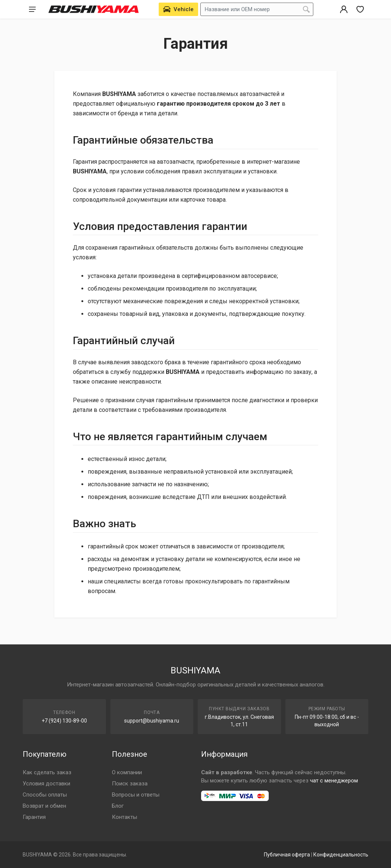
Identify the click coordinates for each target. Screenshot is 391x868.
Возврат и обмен (44, 806)
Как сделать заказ (47, 772)
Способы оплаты (45, 795)
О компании (127, 772)
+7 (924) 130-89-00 (64, 721)
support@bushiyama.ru (152, 721)
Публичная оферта (287, 855)
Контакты (125, 817)
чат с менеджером (334, 781)
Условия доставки (46, 784)
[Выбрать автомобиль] (178, 9)
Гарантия (34, 817)
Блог (118, 806)
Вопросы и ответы (136, 795)
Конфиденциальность (341, 855)
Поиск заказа (130, 784)
